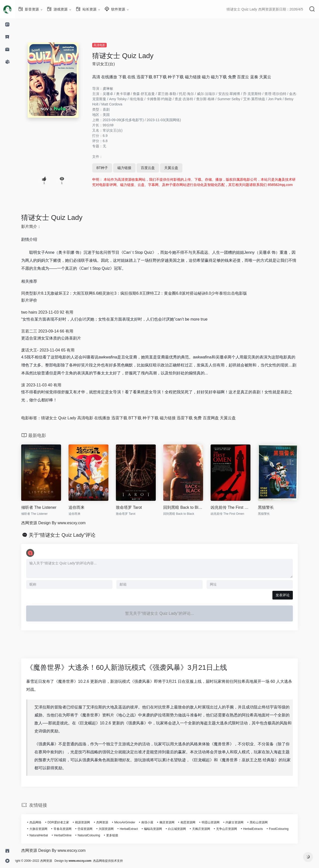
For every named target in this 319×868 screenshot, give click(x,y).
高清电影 (107, 45)
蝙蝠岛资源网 (160, 829)
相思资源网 (195, 822)
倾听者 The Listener (46, 507)
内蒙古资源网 (242, 822)
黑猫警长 (273, 507)
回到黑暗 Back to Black (191, 507)
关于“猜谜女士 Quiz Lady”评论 (70, 535)
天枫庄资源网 (209, 829)
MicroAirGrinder (132, 822)
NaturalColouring (96, 835)
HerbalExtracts (261, 829)
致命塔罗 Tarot (136, 507)
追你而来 (84, 507)
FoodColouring (286, 829)
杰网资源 (110, 822)
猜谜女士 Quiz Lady (130, 56)
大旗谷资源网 (46, 829)
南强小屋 (155, 822)
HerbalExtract (136, 829)
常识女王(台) (111, 64)
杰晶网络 (43, 822)
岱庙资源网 (92, 829)
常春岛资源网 (70, 829)
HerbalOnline (70, 835)
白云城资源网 (184, 829)
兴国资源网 (114, 829)
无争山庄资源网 (234, 829)
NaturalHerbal (46, 835)
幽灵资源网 (174, 822)
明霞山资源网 (218, 822)
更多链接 (120, 835)
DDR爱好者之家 (66, 822)
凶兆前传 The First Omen (238, 507)
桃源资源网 (90, 822)
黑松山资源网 (266, 822)
